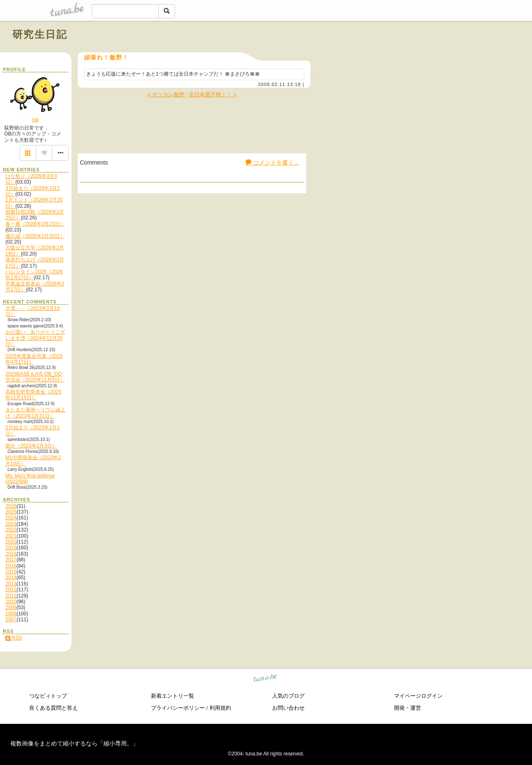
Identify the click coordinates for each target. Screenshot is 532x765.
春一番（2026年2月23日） (35, 224)
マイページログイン (418, 696)
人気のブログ (288, 696)
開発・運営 (408, 708)
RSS (14, 638)
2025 (11, 512)
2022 (11, 530)
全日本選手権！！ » (213, 95)
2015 (11, 572)
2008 (11, 614)
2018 (11, 554)
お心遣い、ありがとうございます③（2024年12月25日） (35, 338)
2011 (11, 596)
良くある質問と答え (53, 708)
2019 (11, 548)
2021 (11, 536)
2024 (11, 518)
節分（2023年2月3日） (31, 446)
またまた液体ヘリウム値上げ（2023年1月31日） (35, 413)
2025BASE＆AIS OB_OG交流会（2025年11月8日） (35, 377)
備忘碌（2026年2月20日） (35, 236)
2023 (11, 524)
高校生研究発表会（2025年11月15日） (33, 395)
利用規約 (220, 708)
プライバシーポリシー (178, 708)
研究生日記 (40, 34)
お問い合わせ (288, 708)
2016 (11, 566)
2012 (11, 590)
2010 (11, 602)
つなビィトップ (48, 696)
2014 (11, 578)
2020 (11, 542)
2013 (11, 584)
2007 (11, 620)
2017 (11, 560)
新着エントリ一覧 (172, 696)
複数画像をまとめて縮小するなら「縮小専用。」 (74, 743)
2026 (11, 506)
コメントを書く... (272, 162)
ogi (35, 120)
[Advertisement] (425, 53)
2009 (11, 608)
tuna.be (265, 679)
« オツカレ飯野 (166, 95)
